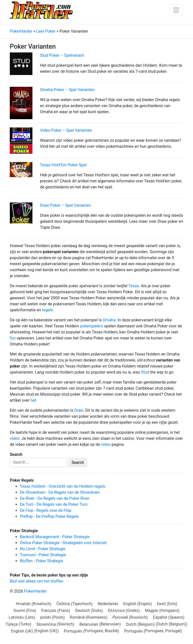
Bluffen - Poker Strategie (41, 561)
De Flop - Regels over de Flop (46, 510)
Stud (145, 372)
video (15, 438)
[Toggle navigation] (176, 10)
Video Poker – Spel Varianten (66, 130)
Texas (134, 286)
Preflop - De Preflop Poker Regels (49, 516)
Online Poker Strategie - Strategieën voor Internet (63, 543)
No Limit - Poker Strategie (43, 549)
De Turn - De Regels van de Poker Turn (54, 504)
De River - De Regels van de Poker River (55, 498)
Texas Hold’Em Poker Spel (63, 165)
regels (47, 310)
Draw (79, 410)
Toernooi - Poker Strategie (43, 555)
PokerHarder (35, 591)
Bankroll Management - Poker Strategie (55, 537)
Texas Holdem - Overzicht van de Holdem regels (62, 486)
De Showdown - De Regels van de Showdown (60, 492)
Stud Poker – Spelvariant (62, 55)
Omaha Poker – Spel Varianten (67, 90)
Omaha (109, 320)
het (33, 400)
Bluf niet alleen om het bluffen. (37, 581)
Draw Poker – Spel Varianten (65, 205)
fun (13, 338)
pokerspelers (92, 326)
